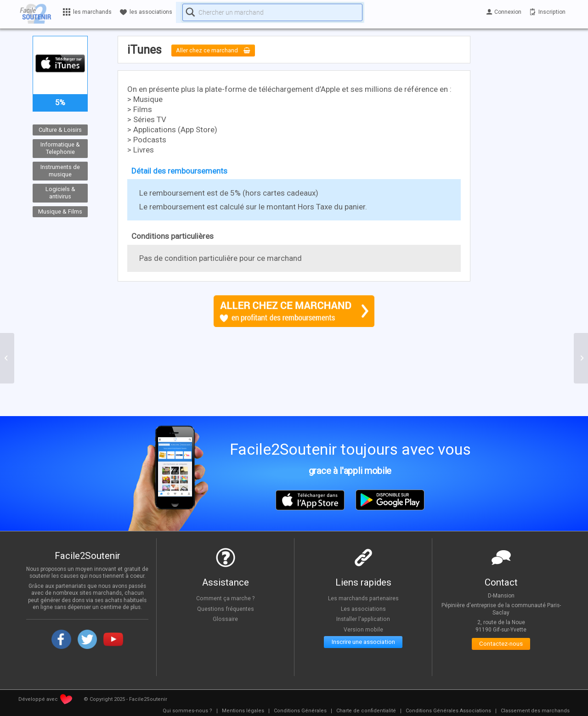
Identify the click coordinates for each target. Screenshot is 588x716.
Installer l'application (363, 619)
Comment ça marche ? (226, 598)
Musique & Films (60, 211)
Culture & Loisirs (60, 130)
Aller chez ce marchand (220, 51)
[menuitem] (187, 711)
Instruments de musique (60, 170)
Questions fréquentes (225, 609)
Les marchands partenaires (363, 598)
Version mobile (363, 629)
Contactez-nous (501, 646)
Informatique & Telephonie (60, 148)
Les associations (363, 609)
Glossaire (226, 619)
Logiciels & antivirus (60, 193)
